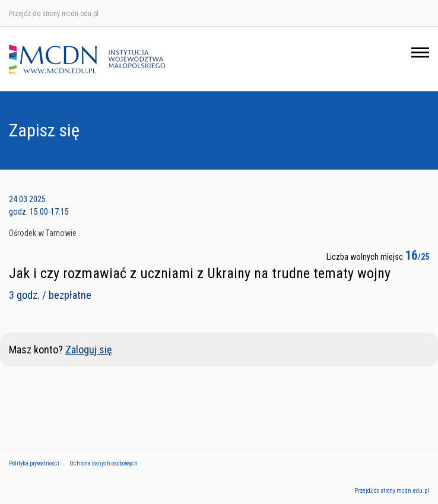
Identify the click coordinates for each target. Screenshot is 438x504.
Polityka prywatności (34, 463)
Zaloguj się (88, 350)
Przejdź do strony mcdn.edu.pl (54, 14)
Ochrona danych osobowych (104, 463)
